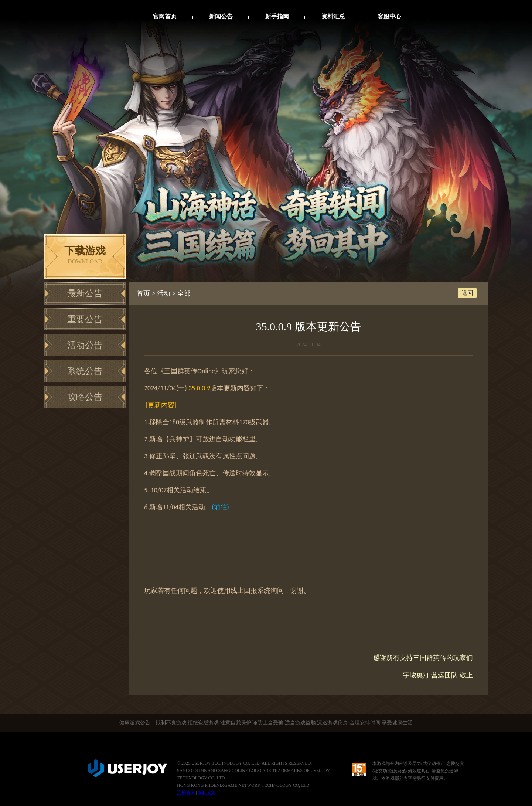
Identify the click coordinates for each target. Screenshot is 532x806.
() (220, 507)
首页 (143, 293)
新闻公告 (221, 16)
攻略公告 (85, 397)
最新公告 (85, 293)
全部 (184, 293)
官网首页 (165, 16)
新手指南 (277, 16)
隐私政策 (207, 793)
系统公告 (85, 371)
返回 (467, 293)
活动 (164, 293)
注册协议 (186, 793)
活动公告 (85, 345)
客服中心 (389, 16)
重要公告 (85, 319)
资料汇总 (333, 16)
